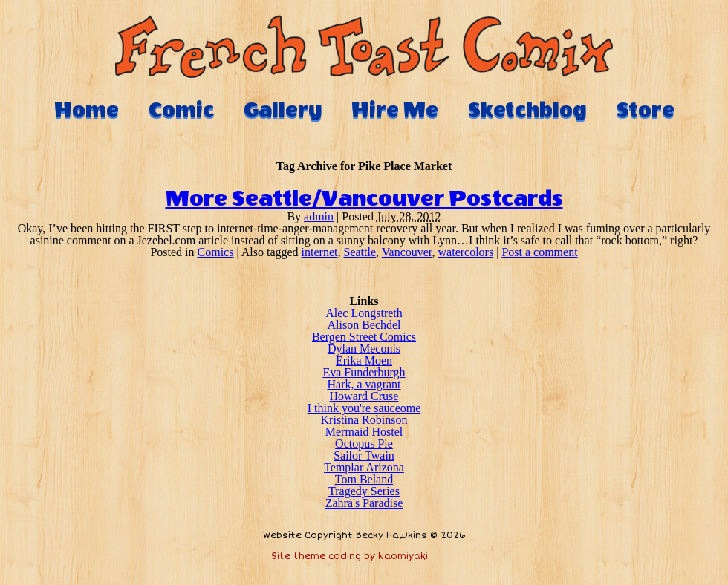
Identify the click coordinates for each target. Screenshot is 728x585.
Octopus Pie (364, 444)
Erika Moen (364, 360)
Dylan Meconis (364, 349)
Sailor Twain (364, 455)
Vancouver (407, 252)
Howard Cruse (364, 396)
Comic (181, 110)
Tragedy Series (364, 491)
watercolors (466, 252)
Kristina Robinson (364, 420)
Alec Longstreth (364, 313)
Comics (216, 252)
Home (87, 110)
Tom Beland (364, 479)
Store (646, 110)
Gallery (283, 110)
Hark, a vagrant (364, 384)
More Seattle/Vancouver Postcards (364, 199)
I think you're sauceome (364, 408)
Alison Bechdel (364, 325)
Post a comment (539, 252)
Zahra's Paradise (364, 503)
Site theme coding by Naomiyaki (350, 556)
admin (319, 216)
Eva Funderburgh (364, 372)
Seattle (360, 252)
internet (320, 252)
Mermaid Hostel (364, 432)
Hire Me (395, 110)
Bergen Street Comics (364, 337)
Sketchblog (527, 110)
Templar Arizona (364, 467)
